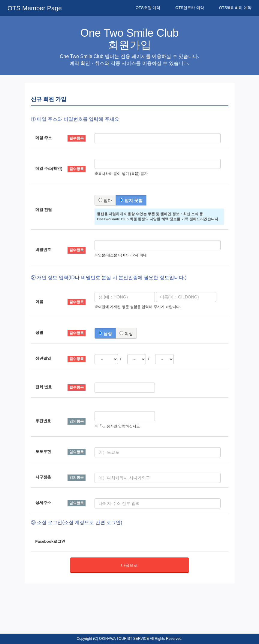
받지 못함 (131, 200)
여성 (126, 334)
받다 (105, 200)
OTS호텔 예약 (148, 8)
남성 (105, 334)
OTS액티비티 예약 (235, 8)
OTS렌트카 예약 (190, 8)
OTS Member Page (35, 8)
